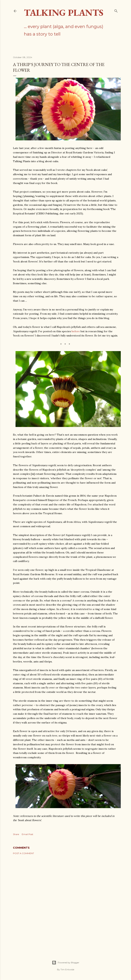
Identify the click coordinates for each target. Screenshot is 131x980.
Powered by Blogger (66, 963)
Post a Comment (23, 853)
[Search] (116, 10)
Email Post (27, 834)
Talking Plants (64, 13)
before (76, 331)
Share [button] (16, 834)
